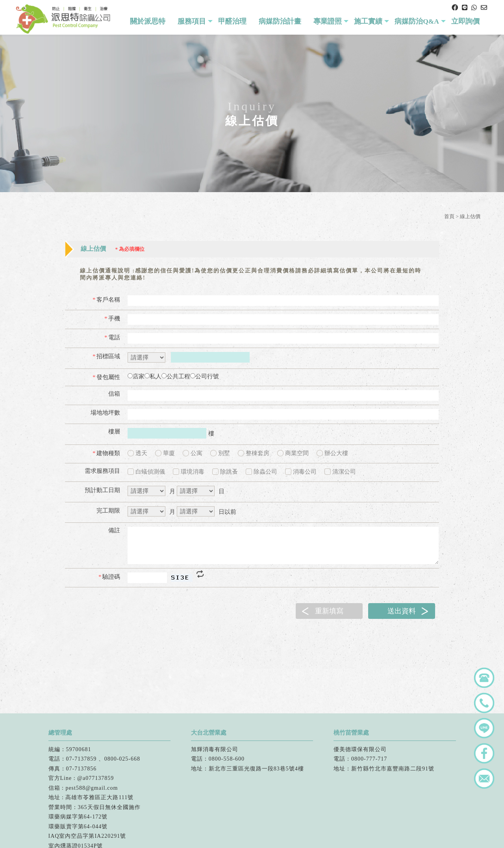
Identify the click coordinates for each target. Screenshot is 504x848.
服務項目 (192, 21)
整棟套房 (254, 453)
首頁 (449, 216)
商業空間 (293, 453)
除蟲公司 (261, 472)
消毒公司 (301, 472)
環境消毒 (189, 472)
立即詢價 (465, 21)
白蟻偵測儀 (146, 472)
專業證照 (328, 21)
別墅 (220, 453)
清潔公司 (340, 472)
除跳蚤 (225, 472)
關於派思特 (148, 21)
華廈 (165, 453)
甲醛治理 (232, 21)
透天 (137, 453)
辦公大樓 (332, 453)
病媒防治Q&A (417, 21)
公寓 (193, 453)
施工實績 (368, 21)
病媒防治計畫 (280, 21)
